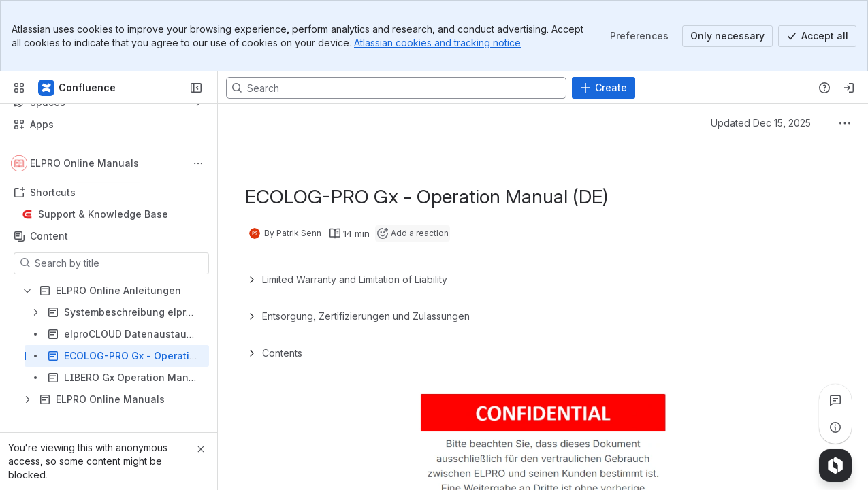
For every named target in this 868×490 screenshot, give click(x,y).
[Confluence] (78, 88)
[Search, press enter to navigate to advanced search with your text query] (396, 88)
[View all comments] (835, 400)
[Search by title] (119, 263)
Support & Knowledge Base (103, 214)
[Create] (604, 88)
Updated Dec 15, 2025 (761, 123)
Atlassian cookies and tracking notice (437, 43)
